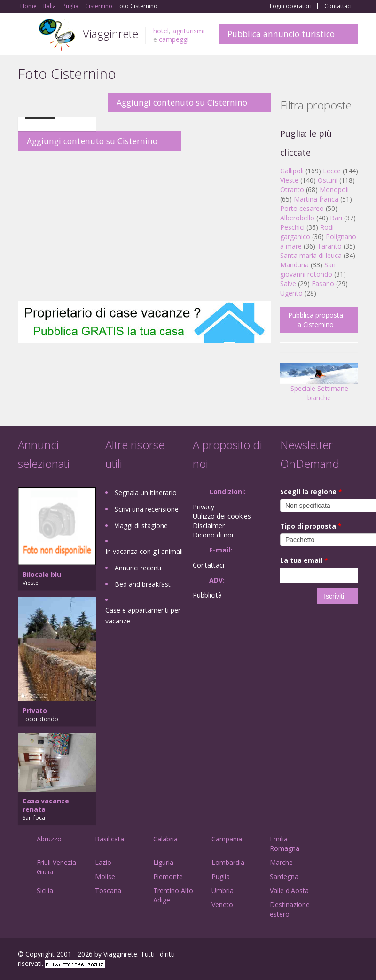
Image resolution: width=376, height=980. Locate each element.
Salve (288, 284)
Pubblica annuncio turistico (281, 34)
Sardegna (284, 876)
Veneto (222, 905)
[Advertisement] (144, 226)
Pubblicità (207, 595)
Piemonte (168, 876)
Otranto (292, 190)
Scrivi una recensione (147, 509)
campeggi (174, 39)
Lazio (103, 862)
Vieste (289, 180)
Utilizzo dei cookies (222, 516)
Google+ (308, 955)
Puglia (221, 876)
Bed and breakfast (143, 584)
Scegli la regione (311, 492)
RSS (353, 955)
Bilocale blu (42, 574)
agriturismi (188, 31)
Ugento (291, 293)
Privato (35, 711)
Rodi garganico (307, 232)
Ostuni (328, 180)
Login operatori (291, 6)
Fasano (323, 284)
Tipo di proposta (311, 526)
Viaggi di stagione (141, 525)
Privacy (204, 507)
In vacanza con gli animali (144, 551)
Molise (105, 876)
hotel (161, 31)
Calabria (165, 839)
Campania (227, 839)
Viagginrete (110, 34)
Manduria (294, 265)
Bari (336, 218)
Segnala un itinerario (146, 493)
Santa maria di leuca (311, 255)
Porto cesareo (302, 208)
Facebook (287, 955)
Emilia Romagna (285, 844)
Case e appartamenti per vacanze (143, 615)
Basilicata (110, 839)
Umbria (223, 891)
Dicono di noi (213, 535)
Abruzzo (49, 839)
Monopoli (334, 190)
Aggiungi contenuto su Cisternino (182, 102)
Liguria (163, 862)
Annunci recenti (138, 568)
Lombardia (228, 862)
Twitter (331, 955)
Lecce (332, 171)
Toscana (108, 891)
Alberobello (297, 218)
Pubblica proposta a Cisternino (316, 320)
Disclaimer (209, 525)
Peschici (292, 227)
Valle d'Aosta (289, 891)
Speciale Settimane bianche (319, 385)
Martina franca (316, 199)
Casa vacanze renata (46, 805)
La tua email (304, 560)
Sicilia (45, 891)
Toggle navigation (26, 35)
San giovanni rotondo (308, 269)
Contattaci (338, 6)
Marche (281, 862)
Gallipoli (292, 171)
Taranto (329, 246)
